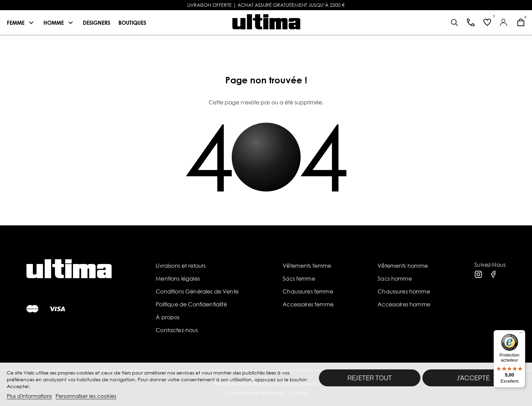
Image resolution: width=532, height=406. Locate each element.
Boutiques (132, 23)
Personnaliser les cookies (86, 396)
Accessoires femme (308, 304)
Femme (16, 23)
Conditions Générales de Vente (197, 291)
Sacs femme (299, 279)
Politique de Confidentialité (191, 304)
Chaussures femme (308, 291)
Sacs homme (395, 279)
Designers (97, 23)
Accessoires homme (404, 304)
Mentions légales (178, 279)
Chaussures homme (404, 291)
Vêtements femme (307, 266)
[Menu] (521, 334)
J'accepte (473, 378)
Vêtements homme (403, 266)
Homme (54, 23)
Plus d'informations (29, 396)
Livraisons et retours (181, 266)
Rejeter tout (370, 378)
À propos (168, 317)
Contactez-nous (177, 330)
